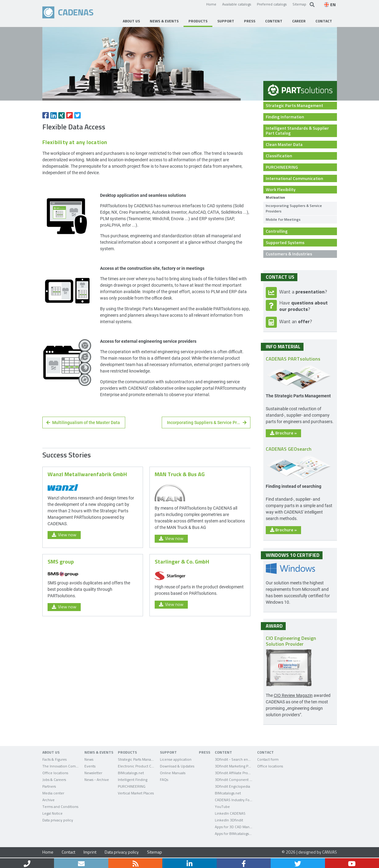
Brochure (283, 433)
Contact (68, 852)
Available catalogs (237, 4)
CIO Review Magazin (293, 695)
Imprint (90, 852)
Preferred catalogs (272, 4)
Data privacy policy (122, 852)
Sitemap (299, 4)
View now (64, 535)
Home (211, 4)
